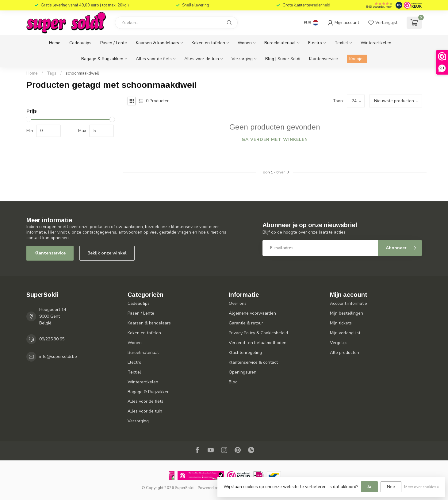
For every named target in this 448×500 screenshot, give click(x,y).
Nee (391, 487)
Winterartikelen (376, 43)
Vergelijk (338, 343)
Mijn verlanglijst (345, 333)
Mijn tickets (341, 323)
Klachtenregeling (245, 353)
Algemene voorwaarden (252, 313)
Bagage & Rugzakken (102, 59)
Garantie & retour (246, 323)
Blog (233, 382)
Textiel (341, 43)
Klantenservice (324, 59)
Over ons (238, 303)
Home (55, 43)
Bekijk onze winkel (107, 253)
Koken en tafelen (208, 43)
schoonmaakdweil (82, 73)
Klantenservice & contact (253, 362)
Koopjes (357, 59)
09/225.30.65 (52, 339)
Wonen (245, 43)
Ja (369, 487)
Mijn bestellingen (347, 313)
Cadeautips (80, 43)
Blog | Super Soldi (283, 59)
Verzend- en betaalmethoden (258, 343)
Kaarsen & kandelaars (157, 43)
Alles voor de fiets (154, 59)
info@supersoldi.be (58, 357)
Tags (52, 73)
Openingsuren (243, 372)
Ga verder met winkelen (275, 140)
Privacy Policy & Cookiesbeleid (258, 333)
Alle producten (345, 353)
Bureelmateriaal (280, 43)
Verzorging (242, 59)
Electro (315, 43)
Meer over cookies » (421, 487)
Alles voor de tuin (202, 59)
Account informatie (348, 303)
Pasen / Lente (114, 43)
